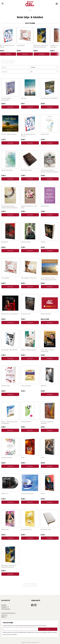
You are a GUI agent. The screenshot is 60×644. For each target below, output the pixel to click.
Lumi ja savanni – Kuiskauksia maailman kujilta (48, 351)
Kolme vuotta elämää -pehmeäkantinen (7, 99)
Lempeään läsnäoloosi (7, 457)
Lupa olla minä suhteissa (7, 170)
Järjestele (4, 67)
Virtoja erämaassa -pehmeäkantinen (49, 98)
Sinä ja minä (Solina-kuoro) (27, 493)
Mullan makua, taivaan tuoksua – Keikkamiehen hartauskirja (41, 46)
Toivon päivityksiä (21, 45)
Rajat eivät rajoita (45, 206)
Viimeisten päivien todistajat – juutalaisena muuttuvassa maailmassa (50, 171)
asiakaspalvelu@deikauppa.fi (8, 613)
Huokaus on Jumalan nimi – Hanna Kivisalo (29, 207)
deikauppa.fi (4, 615)
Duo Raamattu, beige (46, 529)
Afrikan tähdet (5, 242)
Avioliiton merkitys (5, 386)
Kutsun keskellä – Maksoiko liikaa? (9, 350)
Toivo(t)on (43, 242)
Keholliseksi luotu (45, 134)
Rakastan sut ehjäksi (26, 242)
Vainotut (43, 493)
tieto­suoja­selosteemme (7, 634)
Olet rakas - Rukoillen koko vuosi (9, 134)
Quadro (23, 457)
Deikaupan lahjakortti (46, 314)
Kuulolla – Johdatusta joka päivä (28, 350)
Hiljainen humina (5, 529)
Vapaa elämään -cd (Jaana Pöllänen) (10, 314)
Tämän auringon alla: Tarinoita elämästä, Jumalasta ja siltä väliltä (49, 279)
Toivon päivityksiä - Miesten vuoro (29, 278)
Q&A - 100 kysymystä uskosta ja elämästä (28, 135)
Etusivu (30, 10)
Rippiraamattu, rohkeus (27, 170)
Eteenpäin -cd (4, 493)
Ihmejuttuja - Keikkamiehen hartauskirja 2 (47, 422)
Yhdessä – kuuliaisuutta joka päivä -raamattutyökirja (10, 422)
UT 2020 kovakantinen (26, 422)
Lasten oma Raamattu (26, 386)
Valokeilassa (44, 386)
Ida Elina (43, 457)
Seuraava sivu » (13, 61)
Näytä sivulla (5, 72)
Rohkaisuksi (24, 98)
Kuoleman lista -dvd (26, 314)
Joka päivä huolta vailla (26, 529)
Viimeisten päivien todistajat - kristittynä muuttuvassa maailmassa (10, 207)
